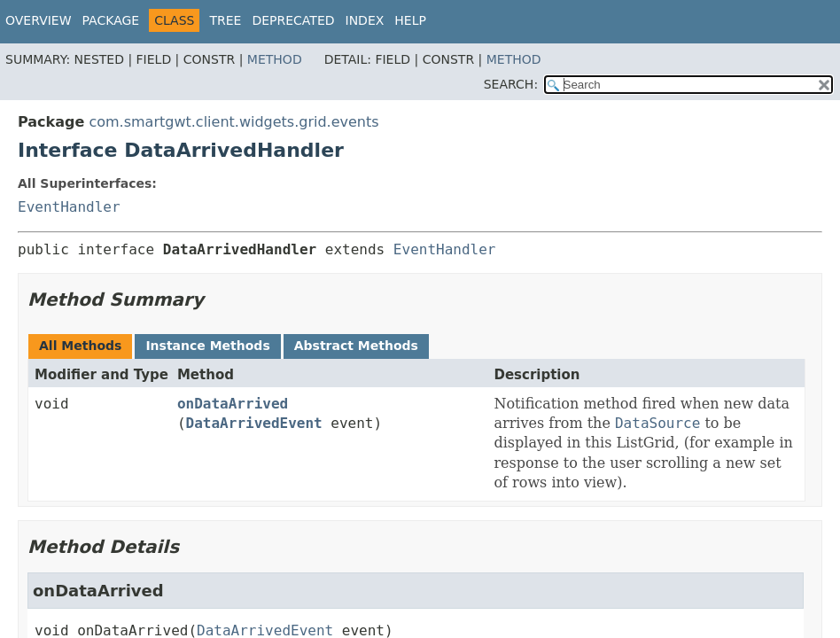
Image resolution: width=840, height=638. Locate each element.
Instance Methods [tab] (207, 346)
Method (275, 59)
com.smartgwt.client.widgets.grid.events (233, 122)
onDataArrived (233, 404)
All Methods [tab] (80, 346)
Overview (39, 20)
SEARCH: (511, 84)
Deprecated (293, 20)
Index (365, 20)
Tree (225, 20)
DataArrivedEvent (254, 423)
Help (410, 20)
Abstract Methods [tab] (356, 346)
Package (111, 20)
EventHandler (69, 207)
